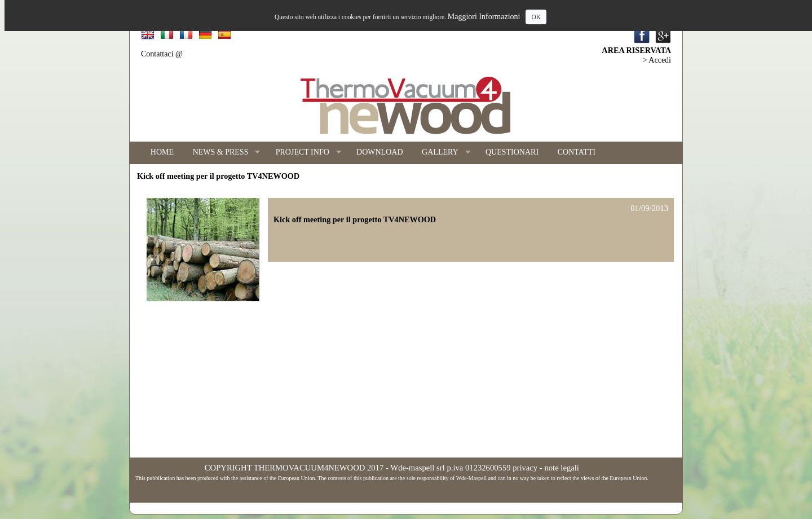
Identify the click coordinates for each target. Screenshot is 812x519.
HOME (162, 152)
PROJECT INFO (304, 153)
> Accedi (657, 60)
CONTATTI (577, 152)
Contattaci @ (162, 54)
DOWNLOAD (379, 152)
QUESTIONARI (512, 152)
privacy (525, 468)
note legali (561, 468)
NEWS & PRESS (222, 153)
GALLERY (441, 153)
